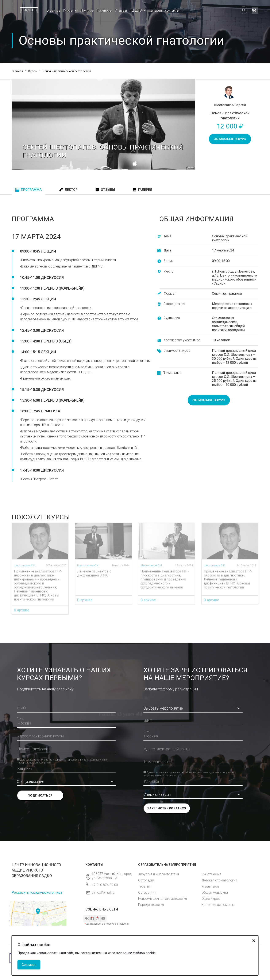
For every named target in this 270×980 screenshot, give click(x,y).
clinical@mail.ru (103, 892)
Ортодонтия (147, 892)
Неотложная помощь (218, 905)
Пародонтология (151, 905)
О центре (53, 10)
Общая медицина (215, 892)
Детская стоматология (219, 880)
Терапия (144, 886)
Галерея (156, 10)
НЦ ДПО (136, 10)
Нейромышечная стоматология (163, 899)
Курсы (68, 10)
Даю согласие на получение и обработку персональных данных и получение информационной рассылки (62, 759)
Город (20, 718)
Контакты (172, 10)
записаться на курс (230, 139)
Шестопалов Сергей (230, 105)
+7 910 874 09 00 (105, 885)
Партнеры (105, 10)
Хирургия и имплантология (159, 874)
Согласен (29, 965)
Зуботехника (211, 874)
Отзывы (121, 10)
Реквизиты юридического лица (37, 892)
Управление (211, 886)
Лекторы (87, 10)
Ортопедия (146, 880)
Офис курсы (211, 899)
